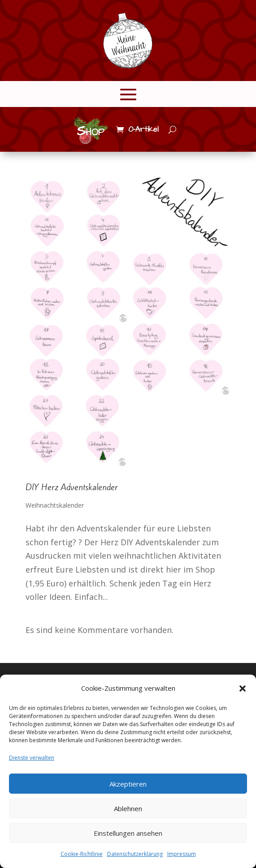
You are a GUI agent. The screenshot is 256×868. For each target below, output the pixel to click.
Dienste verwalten (32, 758)
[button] (243, 688)
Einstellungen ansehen (128, 833)
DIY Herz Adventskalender (72, 487)
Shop (91, 131)
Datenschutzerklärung (135, 854)
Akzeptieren (128, 784)
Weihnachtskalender (55, 505)
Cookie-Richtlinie (82, 854)
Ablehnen (128, 808)
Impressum (182, 854)
